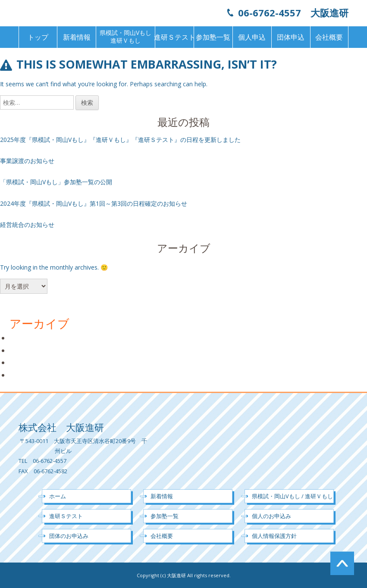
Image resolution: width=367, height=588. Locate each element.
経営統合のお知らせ (27, 225)
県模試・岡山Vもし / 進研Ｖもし (292, 496)
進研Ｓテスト (174, 37)
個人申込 (252, 37)
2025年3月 (26, 338)
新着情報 (77, 37)
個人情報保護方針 (274, 536)
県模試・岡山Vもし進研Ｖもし (125, 36)
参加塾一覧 (213, 37)
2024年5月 (26, 375)
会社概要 (329, 37)
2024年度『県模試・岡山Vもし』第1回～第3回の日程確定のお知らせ (94, 203)
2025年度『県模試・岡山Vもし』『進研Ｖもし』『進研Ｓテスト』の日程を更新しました (120, 140)
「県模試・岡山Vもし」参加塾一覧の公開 (56, 182)
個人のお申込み (271, 516)
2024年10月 (28, 350)
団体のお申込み (69, 536)
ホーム (58, 496)
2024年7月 (26, 362)
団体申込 (291, 37)
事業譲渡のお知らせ (27, 161)
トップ (38, 37)
